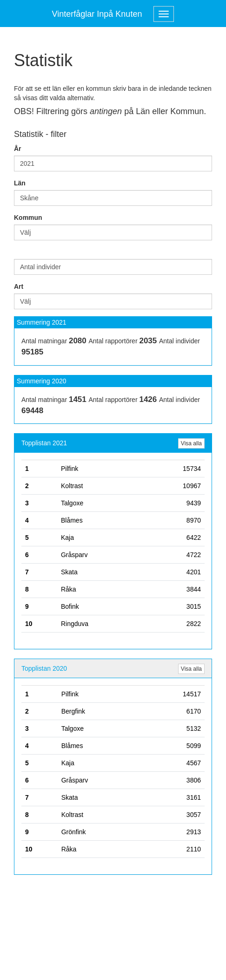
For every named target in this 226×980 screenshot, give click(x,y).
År (18, 149)
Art (19, 286)
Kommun (28, 218)
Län (20, 183)
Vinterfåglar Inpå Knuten (97, 14)
